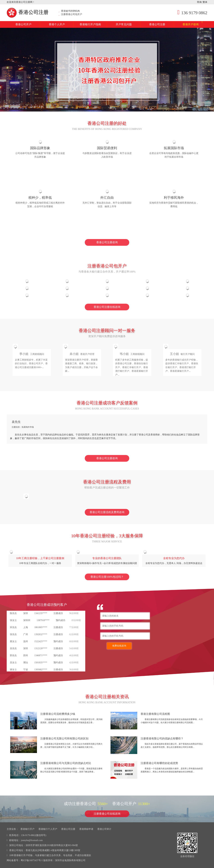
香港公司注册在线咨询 (107, 307)
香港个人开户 (57, 24)
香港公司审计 (104, 829)
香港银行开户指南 (90, 24)
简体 (199, 2)
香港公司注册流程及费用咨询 (107, 512)
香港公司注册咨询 (107, 242)
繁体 (205, 2)
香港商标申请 (86, 829)
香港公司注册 (28, 12)
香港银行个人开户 (48, 829)
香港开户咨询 (193, 23)
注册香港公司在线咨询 (107, 814)
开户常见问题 (124, 24)
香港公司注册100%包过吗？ (107, 577)
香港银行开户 (27, 829)
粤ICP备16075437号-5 (32, 860)
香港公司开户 (23, 24)
